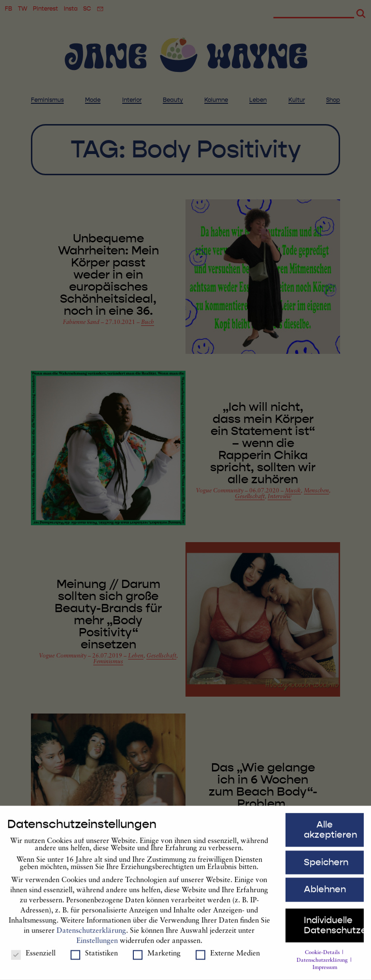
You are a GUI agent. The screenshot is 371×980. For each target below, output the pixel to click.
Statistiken (94, 957)
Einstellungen (97, 945)
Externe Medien (228, 957)
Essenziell (33, 957)
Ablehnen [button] (325, 893)
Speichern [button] (326, 866)
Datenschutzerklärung (91, 935)
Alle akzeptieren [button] (330, 833)
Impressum (325, 972)
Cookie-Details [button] (323, 956)
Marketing (157, 957)
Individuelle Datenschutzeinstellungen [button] (334, 929)
